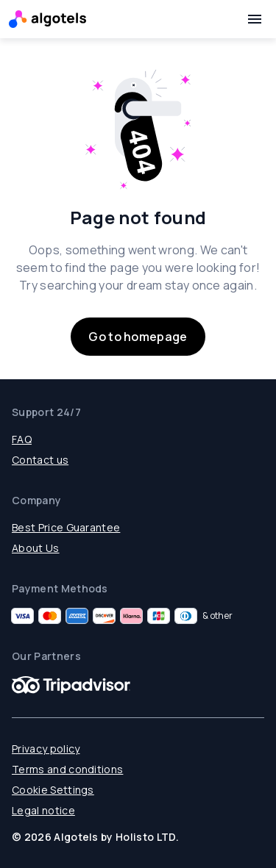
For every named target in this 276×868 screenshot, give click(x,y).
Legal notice (43, 810)
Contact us (40, 460)
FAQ (22, 439)
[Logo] (47, 19)
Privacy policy (46, 749)
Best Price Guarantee (66, 527)
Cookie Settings (53, 790)
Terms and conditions (67, 769)
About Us (36, 548)
